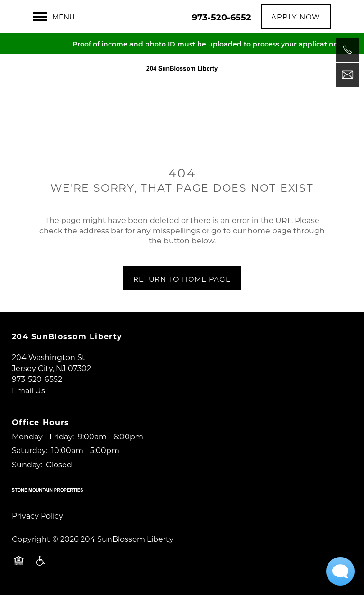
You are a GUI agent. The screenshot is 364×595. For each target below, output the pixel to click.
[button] (296, 17)
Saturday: (30, 450)
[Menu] (54, 17)
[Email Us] (347, 75)
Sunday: (27, 464)
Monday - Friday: (43, 436)
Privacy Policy (37, 516)
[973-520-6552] (347, 50)
